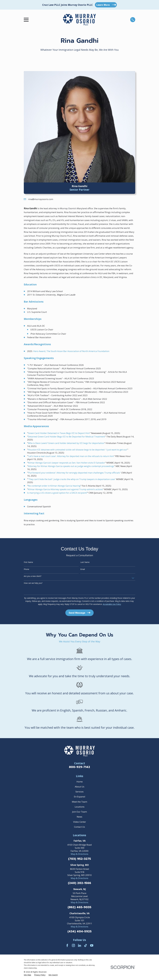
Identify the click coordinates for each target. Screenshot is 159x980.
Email (83, 569)
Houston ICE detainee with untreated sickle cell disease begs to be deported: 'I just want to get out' (78, 450)
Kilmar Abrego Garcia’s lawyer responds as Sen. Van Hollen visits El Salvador (67, 463)
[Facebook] (67, 945)
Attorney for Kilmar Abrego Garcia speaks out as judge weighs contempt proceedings (71, 466)
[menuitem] (27, 975)
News (79, 817)
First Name (28, 562)
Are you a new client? (33, 576)
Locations (80, 807)
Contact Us (79, 827)
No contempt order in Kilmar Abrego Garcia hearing (54, 486)
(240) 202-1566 (79, 883)
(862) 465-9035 (79, 907)
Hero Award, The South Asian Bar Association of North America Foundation (71, 351)
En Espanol (80, 797)
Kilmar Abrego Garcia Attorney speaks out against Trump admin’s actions (65, 489)
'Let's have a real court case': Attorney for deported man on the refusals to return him (71, 456)
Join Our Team (79, 812)
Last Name (85, 562)
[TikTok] (86, 945)
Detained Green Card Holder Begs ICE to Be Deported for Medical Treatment (66, 437)
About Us (80, 787)
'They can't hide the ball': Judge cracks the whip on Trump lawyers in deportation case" (72, 479)
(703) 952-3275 (80, 859)
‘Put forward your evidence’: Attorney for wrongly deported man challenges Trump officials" (74, 473)
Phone (26, 569)
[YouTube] (92, 945)
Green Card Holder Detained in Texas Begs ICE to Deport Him (59, 433)
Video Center (80, 822)
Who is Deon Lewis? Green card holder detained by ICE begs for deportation (66, 443)
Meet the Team (79, 802)
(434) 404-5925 (80, 932)
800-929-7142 (79, 767)
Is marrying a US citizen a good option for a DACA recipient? (57, 493)
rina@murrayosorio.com (41, 199)
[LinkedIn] (80, 945)
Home (80, 782)
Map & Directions (79, 854)
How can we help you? (33, 583)
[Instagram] (73, 945)
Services (79, 792)
